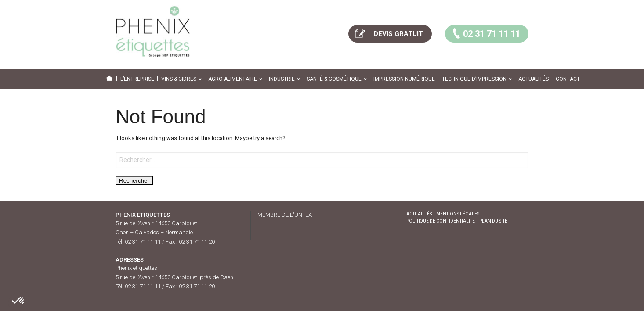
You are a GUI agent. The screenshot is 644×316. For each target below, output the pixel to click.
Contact (568, 79)
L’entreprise (137, 79)
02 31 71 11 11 (485, 33)
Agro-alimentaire (233, 79)
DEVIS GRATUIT (388, 33)
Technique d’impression (474, 79)
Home (111, 79)
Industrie (282, 79)
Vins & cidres (179, 79)
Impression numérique (404, 79)
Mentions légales (458, 214)
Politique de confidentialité (441, 221)
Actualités (534, 79)
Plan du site (493, 221)
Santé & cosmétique (334, 79)
